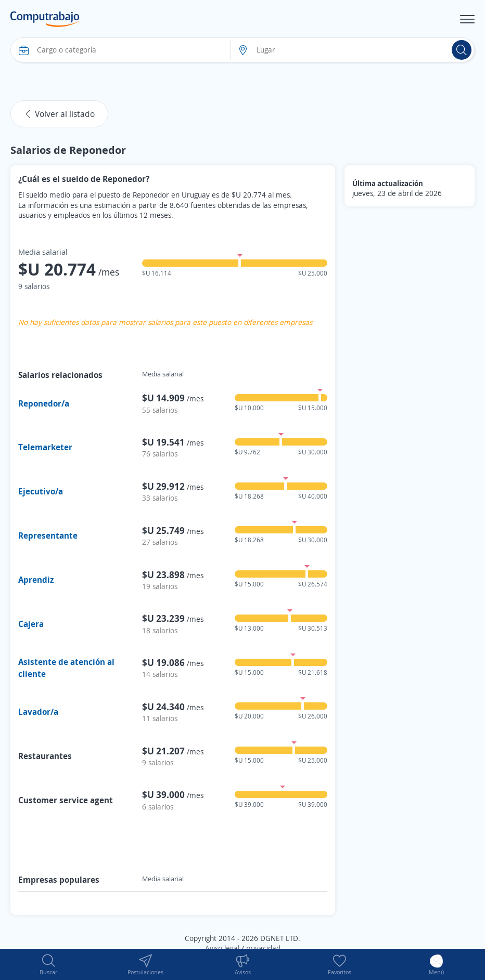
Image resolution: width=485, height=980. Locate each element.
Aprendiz (36, 580)
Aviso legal (222, 948)
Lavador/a (38, 712)
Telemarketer (45, 447)
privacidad (263, 948)
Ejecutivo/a (41, 491)
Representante (48, 535)
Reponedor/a (44, 403)
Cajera (31, 624)
